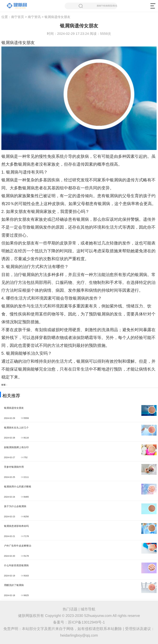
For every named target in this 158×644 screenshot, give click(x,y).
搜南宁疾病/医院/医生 (98, 6)
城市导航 (88, 609)
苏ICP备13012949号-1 (86, 622)
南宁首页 (18, 17)
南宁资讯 (34, 17)
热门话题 (70, 609)
